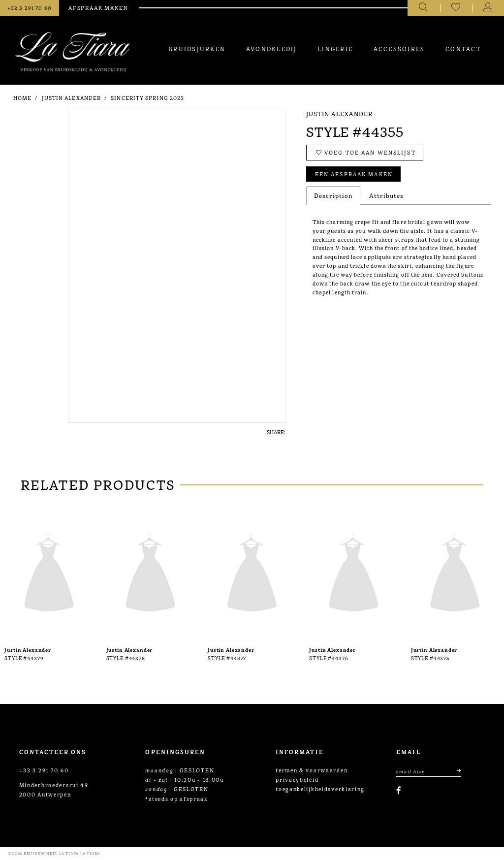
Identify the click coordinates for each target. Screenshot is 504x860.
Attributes (386, 195)
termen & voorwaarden (312, 770)
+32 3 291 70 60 (44, 770)
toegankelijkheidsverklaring (320, 789)
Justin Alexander (71, 97)
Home (22, 97)
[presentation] (49, 575)
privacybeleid (297, 779)
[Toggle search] (424, 8)
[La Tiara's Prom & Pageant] (73, 52)
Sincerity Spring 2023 (147, 97)
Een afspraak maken (354, 174)
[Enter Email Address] (429, 771)
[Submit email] (455, 771)
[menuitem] (197, 48)
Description (333, 195)
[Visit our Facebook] (399, 790)
